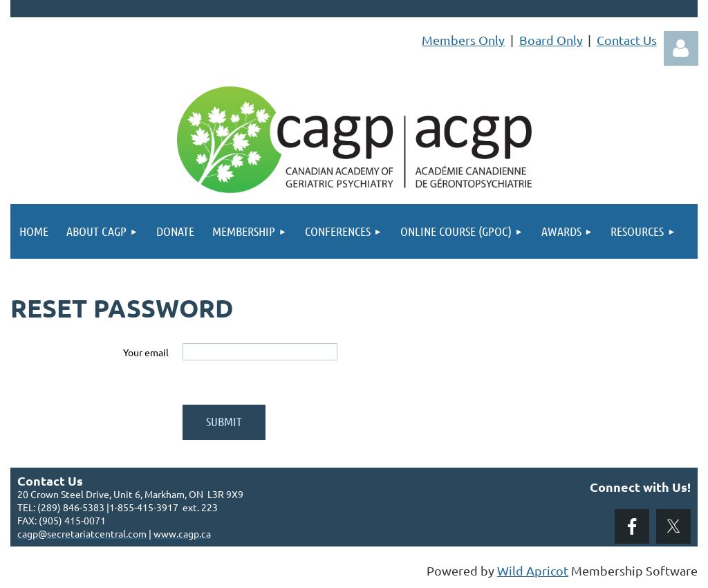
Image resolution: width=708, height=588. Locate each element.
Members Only (463, 40)
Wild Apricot (533, 570)
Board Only (551, 40)
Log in (681, 48)
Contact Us (627, 40)
